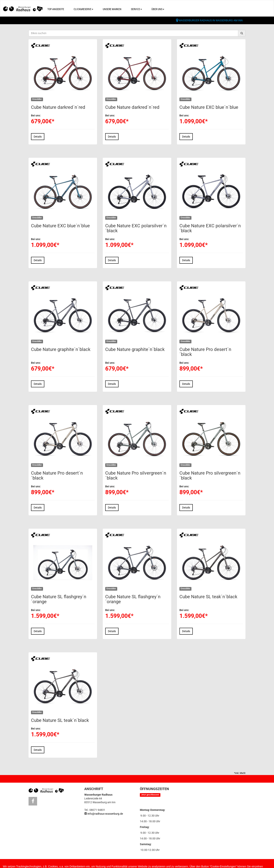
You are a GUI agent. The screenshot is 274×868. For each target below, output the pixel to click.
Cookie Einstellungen (113, 864)
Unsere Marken (112, 9)
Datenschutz (81, 864)
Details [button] (38, 137)
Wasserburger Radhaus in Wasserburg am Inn (211, 20)
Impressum (56, 864)
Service (136, 9)
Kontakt (34, 864)
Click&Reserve (83, 9)
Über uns (158, 9)
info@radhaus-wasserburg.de (105, 814)
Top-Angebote (56, 9)
